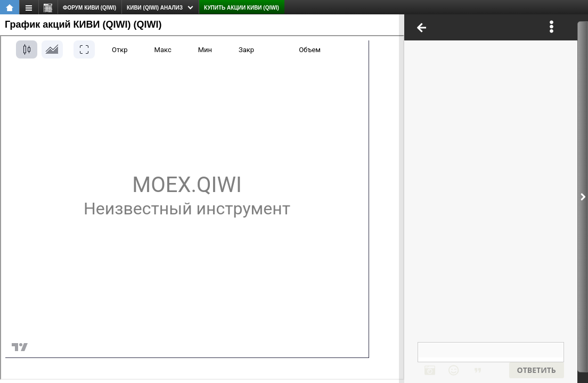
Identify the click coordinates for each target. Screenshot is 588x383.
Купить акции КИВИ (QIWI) (242, 8)
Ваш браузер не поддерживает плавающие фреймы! (491, 199)
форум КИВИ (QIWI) (89, 8)
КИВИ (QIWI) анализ (155, 8)
